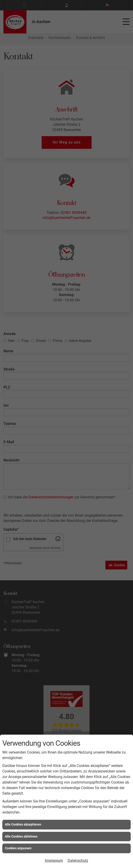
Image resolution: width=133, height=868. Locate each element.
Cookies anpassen (18, 848)
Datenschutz (78, 861)
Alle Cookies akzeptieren (23, 824)
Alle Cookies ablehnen (21, 836)
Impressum (54, 861)
